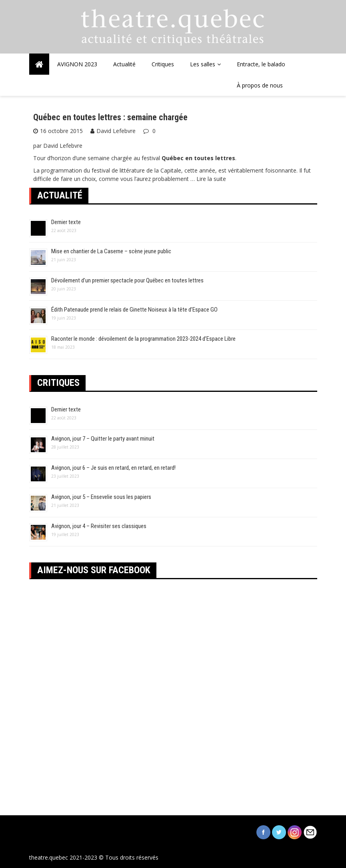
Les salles (203, 64)
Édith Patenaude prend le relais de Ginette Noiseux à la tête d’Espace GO (134, 310)
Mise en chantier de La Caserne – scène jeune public (111, 251)
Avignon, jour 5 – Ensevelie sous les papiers (101, 497)
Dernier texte (66, 222)
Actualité (124, 64)
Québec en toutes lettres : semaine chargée (110, 117)
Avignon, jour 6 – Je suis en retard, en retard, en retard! (113, 468)
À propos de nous (260, 85)
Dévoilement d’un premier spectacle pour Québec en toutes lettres (127, 280)
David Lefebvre (116, 131)
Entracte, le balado (261, 64)
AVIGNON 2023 (77, 64)
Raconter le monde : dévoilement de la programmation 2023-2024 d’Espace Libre (143, 339)
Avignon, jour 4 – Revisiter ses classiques (99, 526)
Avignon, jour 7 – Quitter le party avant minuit (103, 439)
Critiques (163, 64)
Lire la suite (211, 179)
